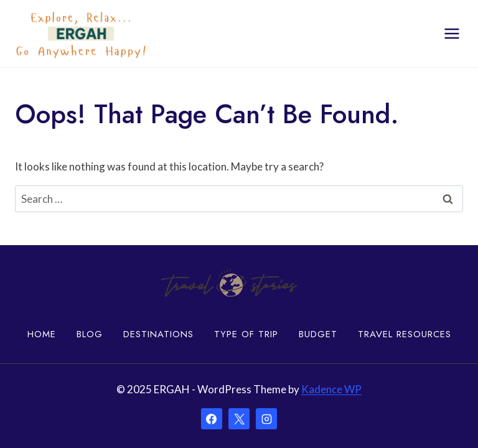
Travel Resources (405, 334)
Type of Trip (246, 334)
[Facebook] (212, 419)
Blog (90, 334)
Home (42, 334)
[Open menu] (452, 33)
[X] (239, 419)
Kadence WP (331, 389)
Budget (318, 334)
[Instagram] (266, 419)
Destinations (158, 334)
